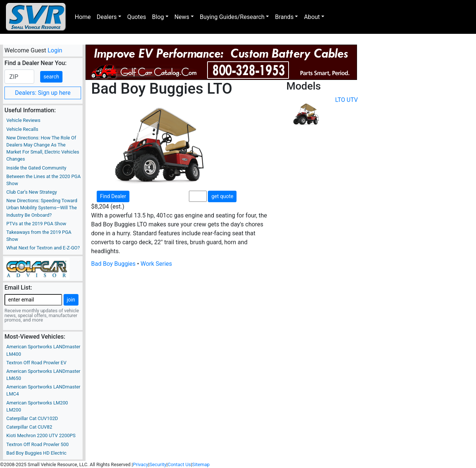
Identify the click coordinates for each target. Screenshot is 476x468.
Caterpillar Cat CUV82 (29, 427)
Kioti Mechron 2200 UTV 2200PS (41, 435)
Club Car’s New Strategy (32, 192)
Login (55, 50)
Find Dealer (113, 196)
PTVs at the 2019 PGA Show (36, 224)
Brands (284, 17)
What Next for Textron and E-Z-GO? (43, 248)
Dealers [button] (107, 17)
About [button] (312, 17)
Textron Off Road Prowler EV (36, 363)
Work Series (156, 264)
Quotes (137, 17)
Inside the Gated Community (36, 168)
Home (83, 17)
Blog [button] (158, 17)
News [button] (182, 17)
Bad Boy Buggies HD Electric (36, 453)
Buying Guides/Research (232, 17)
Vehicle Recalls (22, 129)
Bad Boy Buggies (113, 264)
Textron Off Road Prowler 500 (38, 444)
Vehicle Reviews (23, 120)
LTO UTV (346, 100)
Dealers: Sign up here (43, 93)
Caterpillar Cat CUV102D (32, 418)
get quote (222, 196)
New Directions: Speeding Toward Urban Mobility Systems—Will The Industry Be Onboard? (42, 208)
